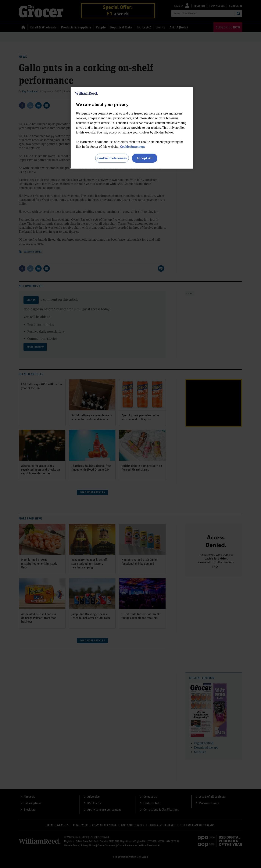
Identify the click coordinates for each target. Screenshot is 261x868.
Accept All (145, 158)
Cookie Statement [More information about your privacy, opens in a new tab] (132, 146)
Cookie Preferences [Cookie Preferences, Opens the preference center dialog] (112, 158)
